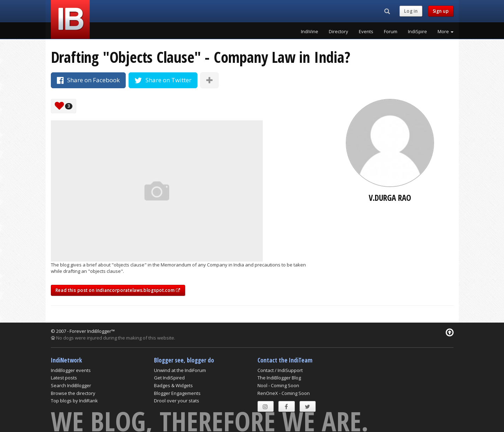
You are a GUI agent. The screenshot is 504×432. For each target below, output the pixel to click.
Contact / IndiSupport (280, 370)
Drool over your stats (177, 401)
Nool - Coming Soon (278, 385)
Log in (411, 11)
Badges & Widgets (173, 385)
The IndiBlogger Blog (279, 378)
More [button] (446, 31)
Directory (339, 31)
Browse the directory (73, 393)
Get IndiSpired (169, 378)
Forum (391, 31)
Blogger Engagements (177, 393)
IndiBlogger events (71, 370)
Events (366, 31)
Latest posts (64, 378)
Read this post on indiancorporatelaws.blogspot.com (118, 290)
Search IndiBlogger (71, 385)
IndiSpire (417, 31)
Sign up (441, 11)
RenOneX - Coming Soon (284, 393)
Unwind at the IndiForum (180, 370)
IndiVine (310, 31)
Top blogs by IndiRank (74, 401)
